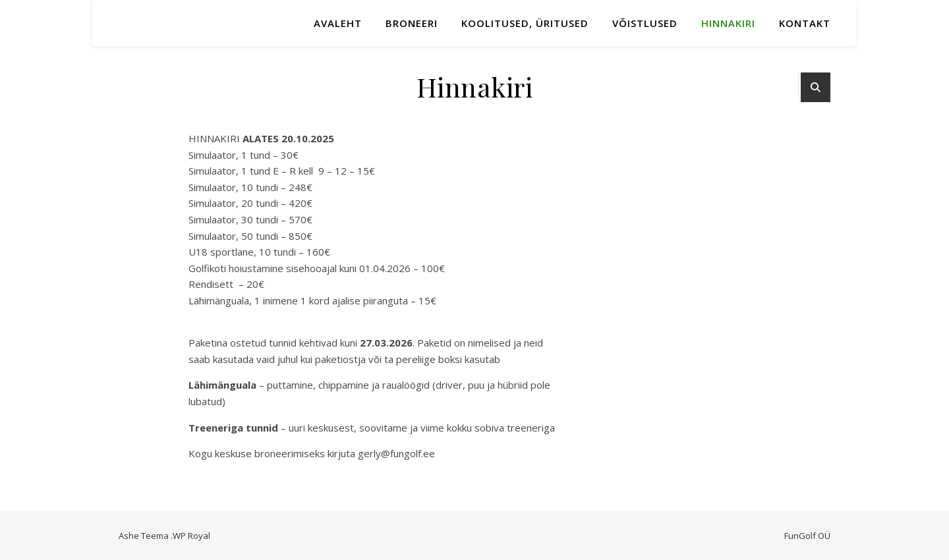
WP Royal (191, 536)
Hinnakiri (728, 23)
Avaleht (338, 23)
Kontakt (805, 23)
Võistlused (645, 23)
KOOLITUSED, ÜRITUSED (525, 23)
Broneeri (412, 23)
